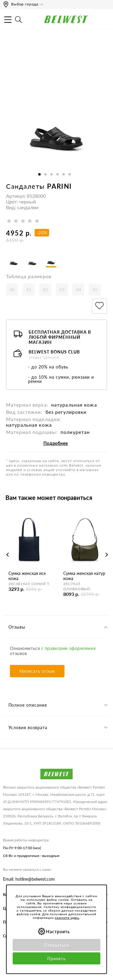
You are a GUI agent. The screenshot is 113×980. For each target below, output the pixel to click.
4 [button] (58, 174)
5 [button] (64, 174)
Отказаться (56, 945)
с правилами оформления (68, 648)
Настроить (58, 932)
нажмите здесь (67, 918)
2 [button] (46, 174)
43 (62, 289)
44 (78, 289)
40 (12, 289)
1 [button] (39, 174)
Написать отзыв (37, 671)
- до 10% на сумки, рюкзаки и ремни (61, 379)
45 (95, 289)
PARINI (59, 186)
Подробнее (56, 443)
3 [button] (52, 174)
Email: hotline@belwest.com (29, 879)
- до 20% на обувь (48, 367)
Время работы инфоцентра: (26, 840)
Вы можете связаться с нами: (27, 869)
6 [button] (70, 174)
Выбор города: (25, 4)
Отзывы (17, 627)
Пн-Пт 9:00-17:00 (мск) (22, 848)
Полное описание (28, 705)
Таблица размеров (29, 276)
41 (29, 289)
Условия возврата (28, 727)
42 (45, 289)
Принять (57, 959)
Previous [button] (8, 555)
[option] (56, 120)
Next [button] (107, 555)
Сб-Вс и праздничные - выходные (31, 856)
